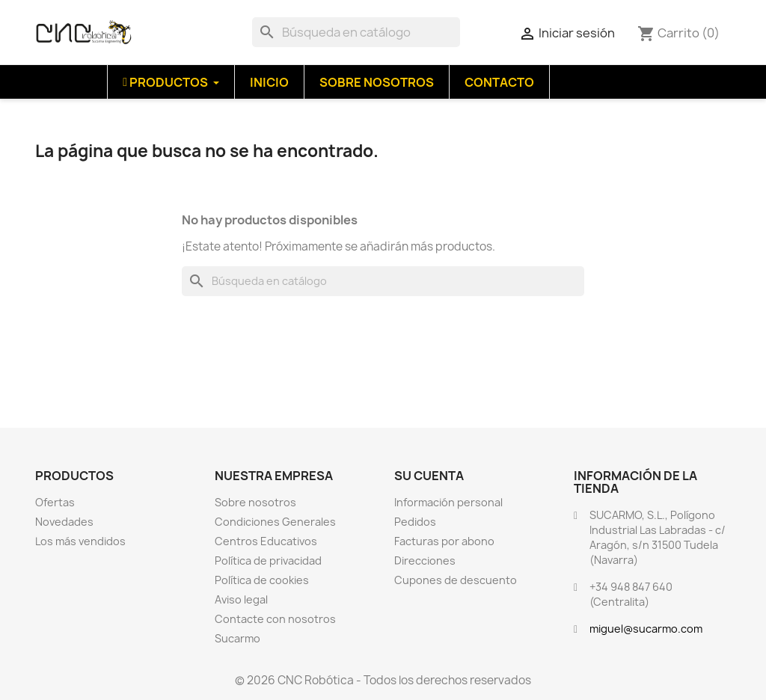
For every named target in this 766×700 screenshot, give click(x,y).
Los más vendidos (80, 541)
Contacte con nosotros (275, 619)
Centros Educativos (266, 541)
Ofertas (55, 502)
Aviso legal (241, 599)
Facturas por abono (444, 541)
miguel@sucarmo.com (646, 629)
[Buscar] (356, 32)
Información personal (448, 502)
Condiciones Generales (275, 522)
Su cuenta (429, 476)
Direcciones (425, 561)
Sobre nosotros (255, 502)
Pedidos (415, 522)
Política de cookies (262, 580)
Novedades (64, 522)
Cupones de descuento (456, 580)
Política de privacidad (268, 561)
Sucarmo (238, 638)
